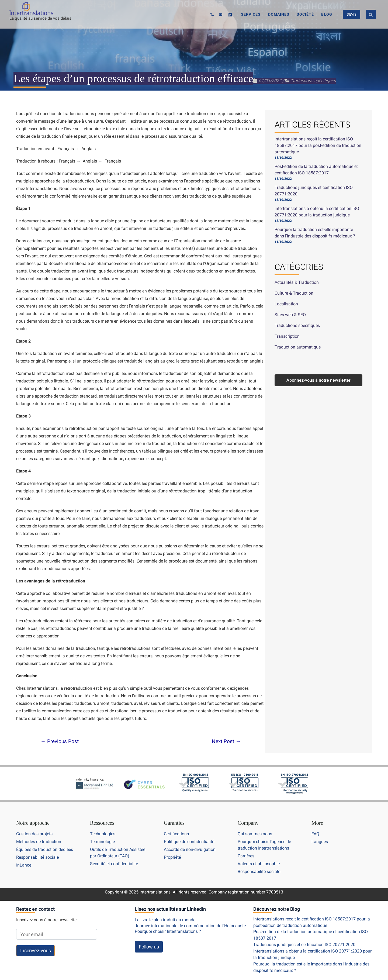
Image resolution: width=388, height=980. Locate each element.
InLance (24, 865)
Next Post (226, 741)
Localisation (286, 304)
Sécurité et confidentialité (114, 863)
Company (248, 823)
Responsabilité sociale (37, 857)
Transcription (287, 336)
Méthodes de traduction (39, 842)
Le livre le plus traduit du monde (165, 919)
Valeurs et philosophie (259, 863)
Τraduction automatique (298, 347)
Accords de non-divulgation (190, 849)
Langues (320, 842)
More (317, 823)
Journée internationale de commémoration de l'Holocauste (190, 925)
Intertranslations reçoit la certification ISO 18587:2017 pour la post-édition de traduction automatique (318, 145)
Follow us (149, 945)
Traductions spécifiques (313, 81)
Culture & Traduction (294, 293)
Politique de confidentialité (189, 842)
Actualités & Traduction (297, 282)
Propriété (172, 857)
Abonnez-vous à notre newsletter (318, 380)
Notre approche (33, 823)
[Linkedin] (242, 15)
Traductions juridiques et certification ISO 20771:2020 (304, 943)
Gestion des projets (34, 834)
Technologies (103, 834)
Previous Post (60, 741)
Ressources (102, 823)
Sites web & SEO (290, 315)
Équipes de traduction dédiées (45, 849)
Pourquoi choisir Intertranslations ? (168, 930)
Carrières (246, 856)
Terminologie (102, 842)
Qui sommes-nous (255, 834)
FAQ (315, 834)
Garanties (174, 823)
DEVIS (352, 14)
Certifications (176, 834)
